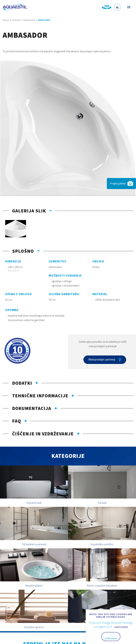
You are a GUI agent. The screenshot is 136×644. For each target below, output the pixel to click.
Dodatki (22, 383)
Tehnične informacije (40, 396)
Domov (6, 20)
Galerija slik (29, 211)
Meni (128, 7)
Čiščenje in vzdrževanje (43, 434)
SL (117, 7)
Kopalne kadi (29, 20)
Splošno (23, 251)
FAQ (17, 421)
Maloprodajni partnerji (105, 360)
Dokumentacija (32, 408)
